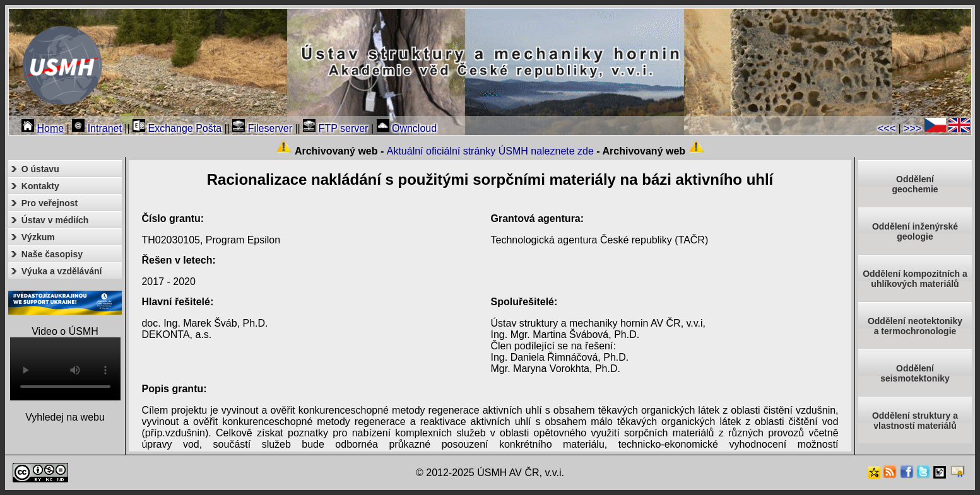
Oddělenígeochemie (915, 184)
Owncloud (407, 128)
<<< (887, 128)
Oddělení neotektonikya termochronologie (915, 326)
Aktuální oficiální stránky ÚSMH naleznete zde (490, 151)
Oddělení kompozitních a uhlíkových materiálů (915, 279)
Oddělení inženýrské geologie (915, 231)
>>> (912, 128)
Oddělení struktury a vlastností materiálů (915, 421)
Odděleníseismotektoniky (915, 373)
